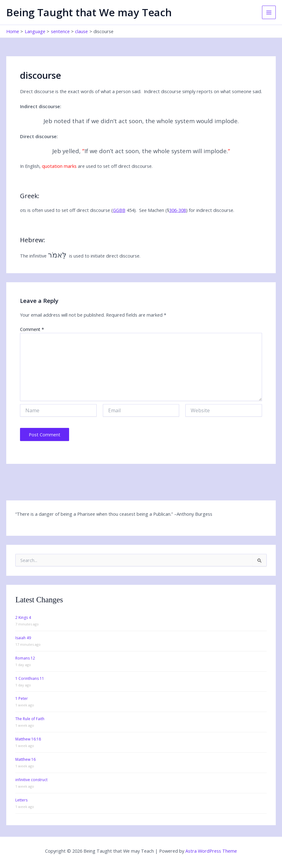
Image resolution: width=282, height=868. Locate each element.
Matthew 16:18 (28, 739)
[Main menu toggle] (269, 13)
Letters (21, 800)
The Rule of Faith (30, 719)
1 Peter (22, 698)
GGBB (119, 210)
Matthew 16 (25, 759)
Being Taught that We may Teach (89, 12)
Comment (32, 329)
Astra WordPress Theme (211, 851)
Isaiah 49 (23, 638)
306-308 (178, 210)
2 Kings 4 (23, 617)
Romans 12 (25, 658)
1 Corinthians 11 (30, 678)
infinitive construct (31, 780)
